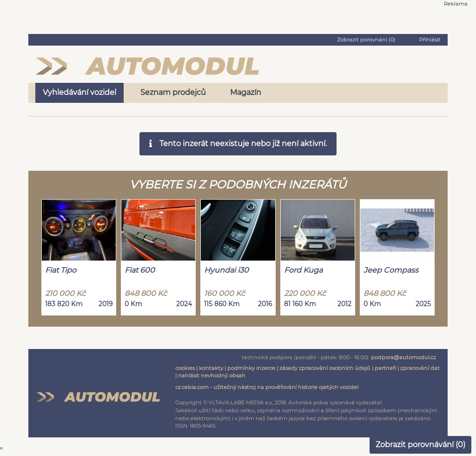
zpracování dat (420, 368)
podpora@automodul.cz (403, 357)
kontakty (211, 368)
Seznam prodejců (173, 92)
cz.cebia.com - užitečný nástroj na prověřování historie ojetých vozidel (267, 387)
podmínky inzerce (251, 368)
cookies (185, 368)
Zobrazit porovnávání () (420, 445)
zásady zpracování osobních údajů (325, 368)
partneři (385, 368)
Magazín (246, 92)
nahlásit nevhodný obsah (212, 376)
